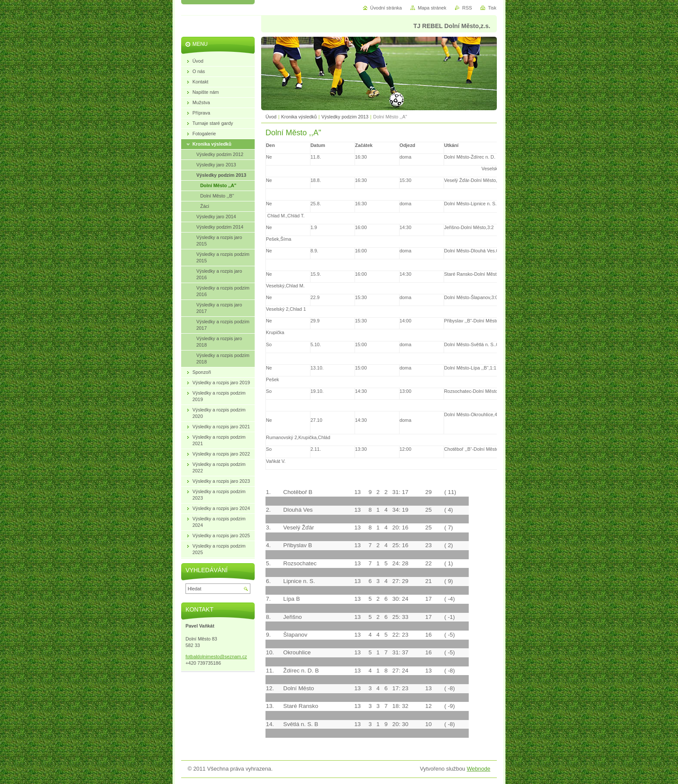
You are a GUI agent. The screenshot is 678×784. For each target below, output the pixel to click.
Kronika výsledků (299, 117)
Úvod (271, 117)
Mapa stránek (432, 8)
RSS (467, 8)
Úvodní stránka (386, 8)
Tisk (492, 8)
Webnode (478, 769)
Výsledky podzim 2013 (345, 117)
